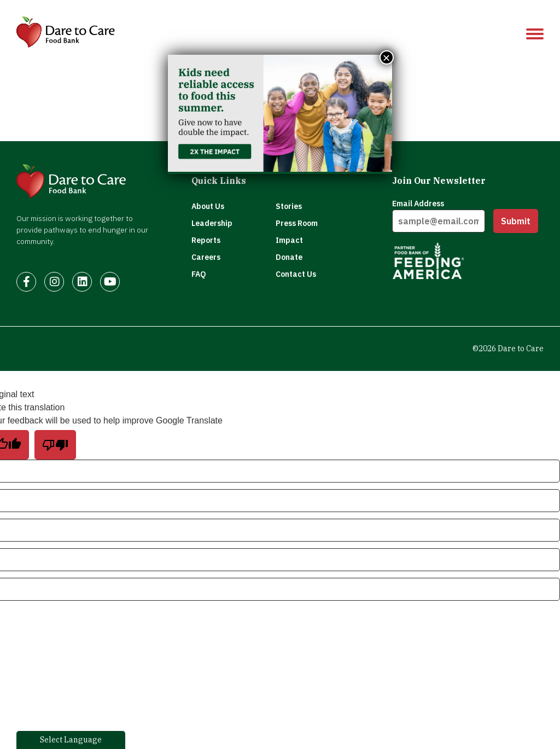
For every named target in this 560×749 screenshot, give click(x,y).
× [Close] (387, 57)
